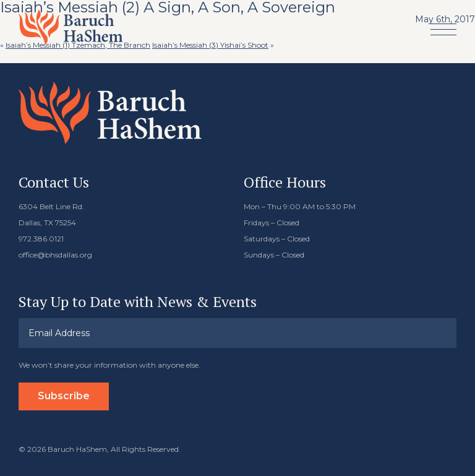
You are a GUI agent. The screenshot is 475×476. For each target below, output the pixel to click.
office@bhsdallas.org (55, 255)
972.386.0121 (41, 239)
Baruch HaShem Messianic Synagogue (71, 27)
